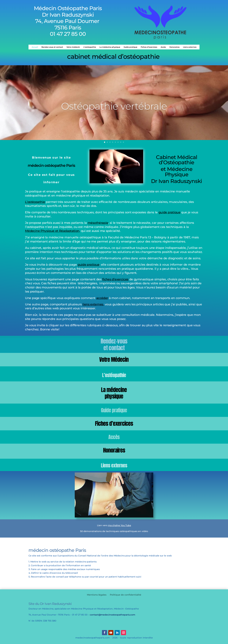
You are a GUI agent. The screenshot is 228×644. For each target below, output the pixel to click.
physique (114, 396)
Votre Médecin (114, 359)
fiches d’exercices (115, 279)
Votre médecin (73, 47)
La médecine (114, 390)
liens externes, (93, 304)
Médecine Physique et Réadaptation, (52, 231)
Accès (163, 47)
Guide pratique (130, 47)
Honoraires (174, 47)
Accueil (35, 47)
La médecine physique (110, 47)
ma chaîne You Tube (120, 525)
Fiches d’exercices (149, 47)
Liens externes (190, 47)
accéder (102, 298)
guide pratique (169, 212)
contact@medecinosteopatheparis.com (112, 615)
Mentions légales (97, 595)
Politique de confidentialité (126, 595)
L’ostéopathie (90, 47)
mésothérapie (98, 223)
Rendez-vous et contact (52, 47)
